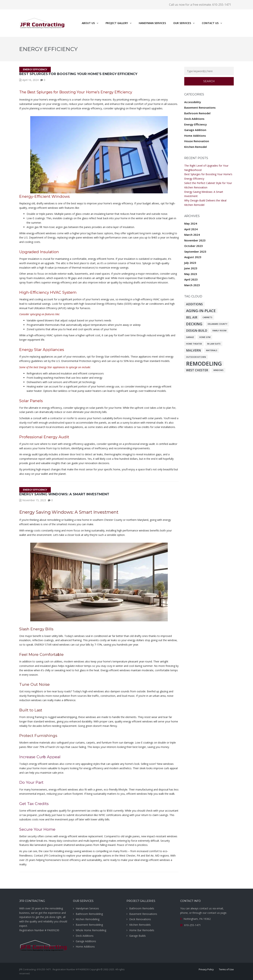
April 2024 (191, 229)
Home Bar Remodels (142, 930)
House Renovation (197, 141)
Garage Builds (137, 936)
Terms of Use (226, 969)
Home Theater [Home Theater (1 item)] (194, 344)
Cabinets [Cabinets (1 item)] (207, 317)
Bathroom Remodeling (89, 914)
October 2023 (194, 246)
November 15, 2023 (34, 500)
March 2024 (192, 235)
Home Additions (195, 136)
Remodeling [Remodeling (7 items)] (204, 364)
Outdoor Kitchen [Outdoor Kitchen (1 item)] (196, 357)
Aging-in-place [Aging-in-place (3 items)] (201, 311)
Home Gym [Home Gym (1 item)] (205, 337)
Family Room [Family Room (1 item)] (219, 331)
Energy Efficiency (35, 69)
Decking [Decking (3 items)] (194, 324)
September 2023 (195, 252)
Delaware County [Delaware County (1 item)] (218, 324)
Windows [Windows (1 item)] (218, 370)
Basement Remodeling (89, 925)
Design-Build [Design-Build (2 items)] (197, 331)
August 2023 (193, 257)
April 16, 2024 (30, 80)
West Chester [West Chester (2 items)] (197, 370)
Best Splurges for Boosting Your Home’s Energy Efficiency (78, 74)
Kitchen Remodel (196, 147)
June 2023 (191, 268)
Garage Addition (195, 130)
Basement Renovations (200, 108)
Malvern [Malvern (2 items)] (193, 350)
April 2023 (191, 279)
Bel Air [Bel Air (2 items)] (192, 317)
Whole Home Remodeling (91, 930)
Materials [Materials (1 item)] (212, 350)
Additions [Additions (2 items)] (194, 304)
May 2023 (191, 274)
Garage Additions (86, 941)
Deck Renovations (140, 919)
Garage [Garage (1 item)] (190, 337)
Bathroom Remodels (142, 908)
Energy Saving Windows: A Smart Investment (64, 494)
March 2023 (192, 285)
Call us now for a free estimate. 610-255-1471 (200, 5)
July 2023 (190, 263)
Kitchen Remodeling (88, 919)
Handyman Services (87, 908)
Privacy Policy (206, 969)
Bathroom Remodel (197, 113)
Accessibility (193, 102)
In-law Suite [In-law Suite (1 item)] (214, 344)
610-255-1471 (192, 925)
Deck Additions (194, 119)
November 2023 (195, 240)
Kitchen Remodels (140, 925)
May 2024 (191, 223)
